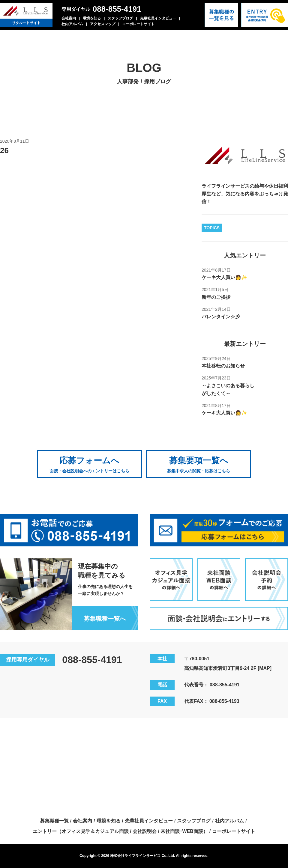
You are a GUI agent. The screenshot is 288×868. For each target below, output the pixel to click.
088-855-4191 (117, 9)
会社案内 (69, 18)
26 (4, 150)
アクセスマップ (103, 24)
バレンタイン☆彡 (221, 317)
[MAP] (265, 668)
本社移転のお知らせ (223, 366)
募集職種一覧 (54, 821)
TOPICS (212, 228)
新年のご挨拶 (216, 297)
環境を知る (92, 18)
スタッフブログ (120, 18)
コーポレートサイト (138, 24)
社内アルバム (72, 24)
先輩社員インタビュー (158, 18)
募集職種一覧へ (105, 619)
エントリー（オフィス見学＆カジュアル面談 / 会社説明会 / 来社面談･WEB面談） (120, 831)
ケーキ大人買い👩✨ (224, 277)
